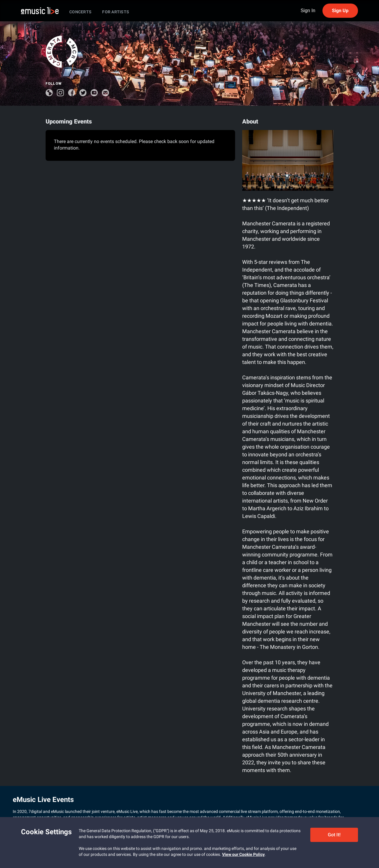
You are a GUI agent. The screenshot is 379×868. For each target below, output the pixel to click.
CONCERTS (80, 12)
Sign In (308, 11)
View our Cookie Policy (243, 854)
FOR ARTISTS (116, 12)
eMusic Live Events (43, 800)
